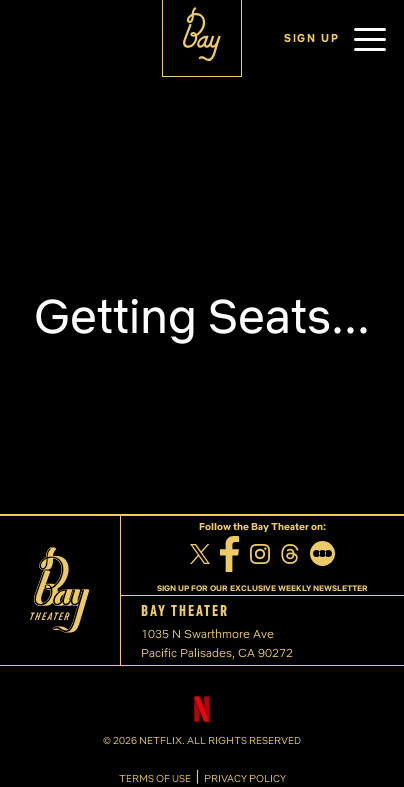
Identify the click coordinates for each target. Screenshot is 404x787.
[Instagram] (260, 556)
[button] (370, 39)
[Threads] (290, 556)
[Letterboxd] (322, 556)
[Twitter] (200, 557)
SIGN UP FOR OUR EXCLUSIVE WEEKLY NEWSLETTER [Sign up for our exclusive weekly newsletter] (262, 588)
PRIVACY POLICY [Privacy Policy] (245, 779)
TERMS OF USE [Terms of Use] (155, 779)
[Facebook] (230, 557)
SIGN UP (312, 38)
